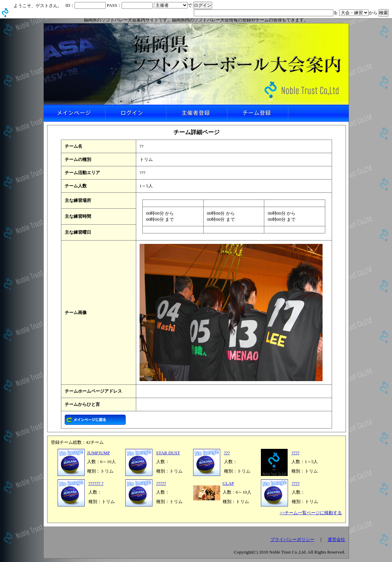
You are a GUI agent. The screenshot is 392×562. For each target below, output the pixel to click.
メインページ (74, 113)
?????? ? (96, 483)
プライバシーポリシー (292, 539)
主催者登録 (196, 113)
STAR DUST (168, 453)
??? (227, 453)
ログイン (135, 113)
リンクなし (318, 113)
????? (161, 483)
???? (295, 453)
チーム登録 (257, 113)
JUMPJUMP (99, 453)
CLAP (228, 483)
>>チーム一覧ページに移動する (311, 513)
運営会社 (336, 539)
